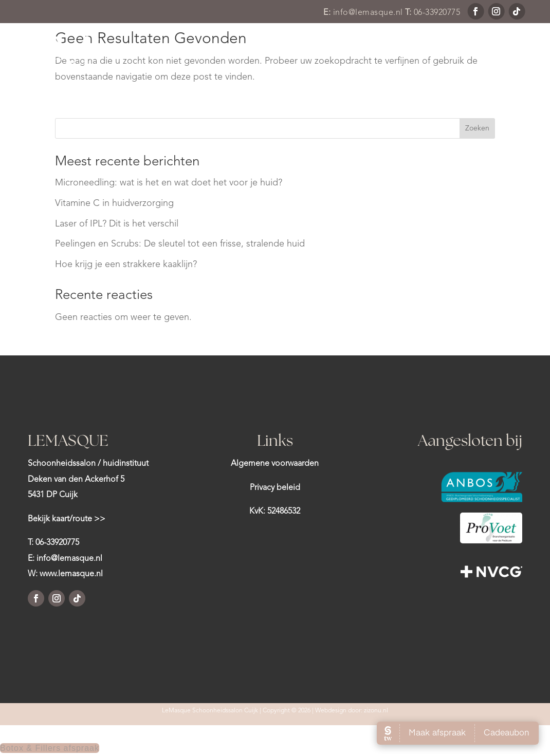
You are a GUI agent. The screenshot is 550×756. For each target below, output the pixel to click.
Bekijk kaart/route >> (67, 519)
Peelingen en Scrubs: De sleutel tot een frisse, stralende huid (180, 244)
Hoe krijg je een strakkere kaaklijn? (126, 264)
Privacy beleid (275, 488)
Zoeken (477, 128)
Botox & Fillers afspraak (50, 748)
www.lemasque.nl (71, 574)
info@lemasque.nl (368, 13)
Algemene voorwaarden (275, 464)
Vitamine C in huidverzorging (114, 203)
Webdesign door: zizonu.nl (352, 711)
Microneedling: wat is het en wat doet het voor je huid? (169, 183)
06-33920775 (437, 13)
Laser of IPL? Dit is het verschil (117, 224)
